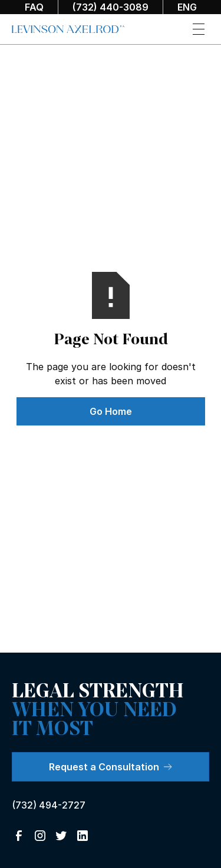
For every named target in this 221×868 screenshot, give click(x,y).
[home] (68, 29)
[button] (199, 29)
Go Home (111, 411)
